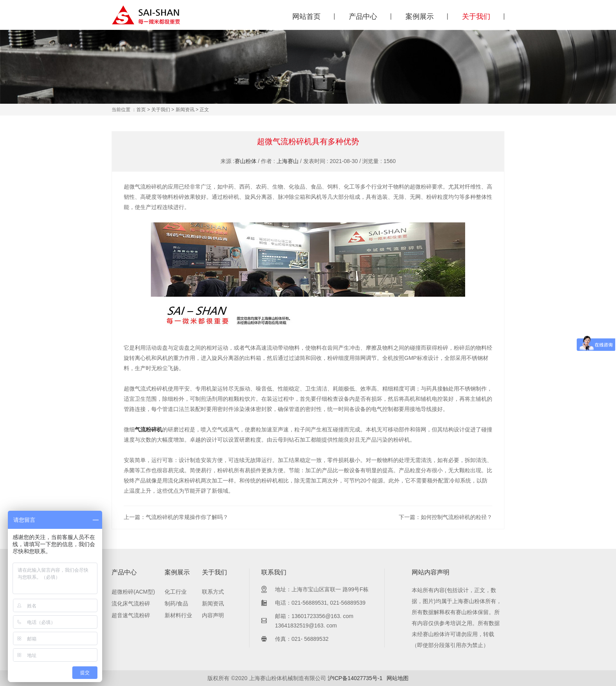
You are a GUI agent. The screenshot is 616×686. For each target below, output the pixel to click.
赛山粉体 (246, 161)
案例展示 (420, 17)
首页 (141, 110)
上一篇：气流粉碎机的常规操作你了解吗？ (176, 517)
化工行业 (176, 592)
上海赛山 (288, 161)
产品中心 (363, 17)
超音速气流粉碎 (131, 615)
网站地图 (398, 678)
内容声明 (213, 615)
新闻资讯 (185, 110)
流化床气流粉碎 (131, 603)
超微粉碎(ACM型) (133, 592)
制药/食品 (176, 603)
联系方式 (213, 592)
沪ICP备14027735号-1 (355, 678)
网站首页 (306, 17)
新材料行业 (178, 615)
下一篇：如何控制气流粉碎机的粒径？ (445, 517)
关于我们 (476, 17)
